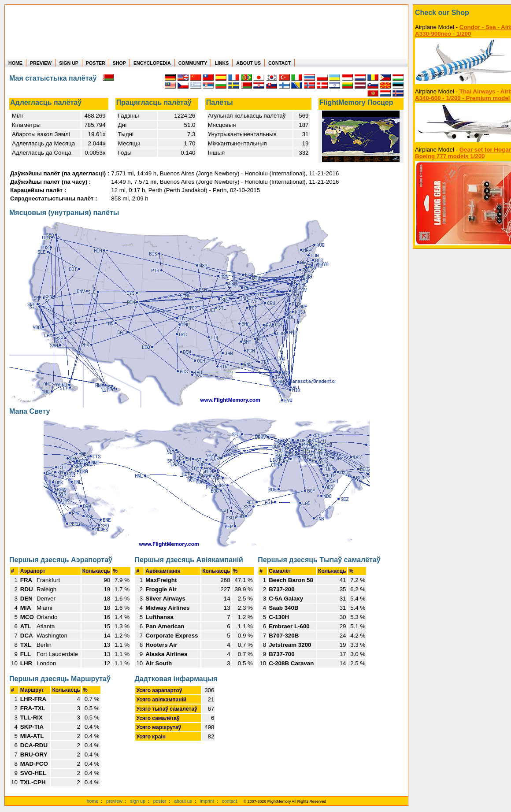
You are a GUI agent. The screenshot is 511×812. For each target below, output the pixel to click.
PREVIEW (41, 63)
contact (230, 801)
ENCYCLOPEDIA (152, 63)
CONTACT (280, 63)
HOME (15, 63)
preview (114, 801)
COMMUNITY (193, 63)
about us (183, 801)
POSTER (96, 63)
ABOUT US (248, 63)
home (93, 801)
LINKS (222, 63)
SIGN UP (69, 63)
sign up (138, 801)
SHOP (119, 63)
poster (160, 801)
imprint (207, 801)
